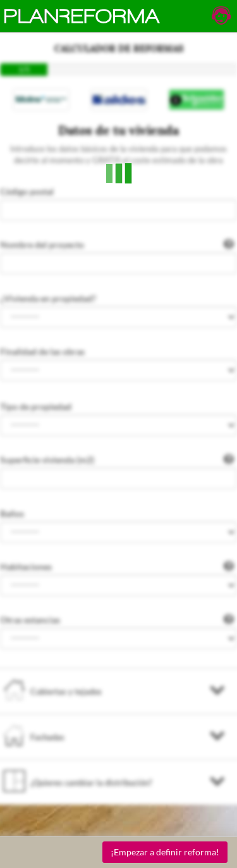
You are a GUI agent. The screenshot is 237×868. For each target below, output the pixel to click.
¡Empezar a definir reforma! (165, 852)
